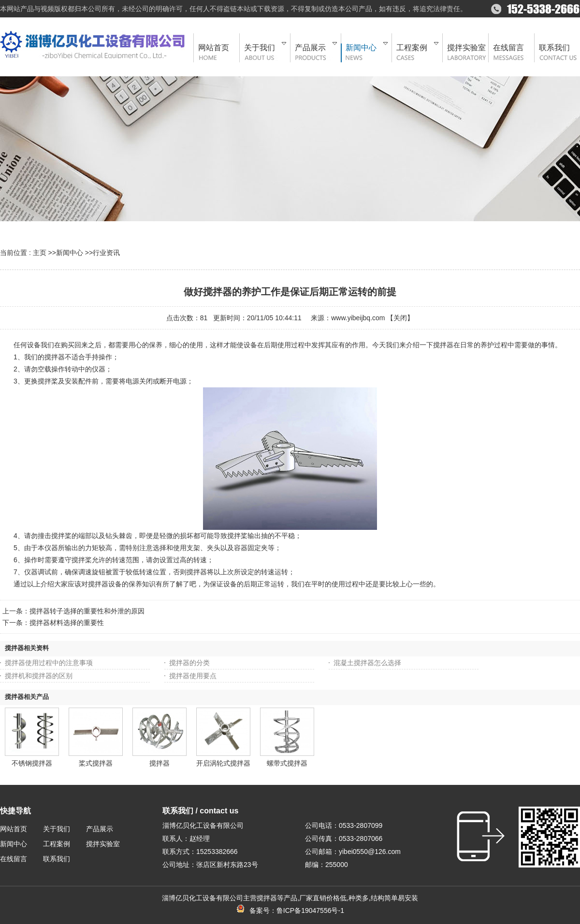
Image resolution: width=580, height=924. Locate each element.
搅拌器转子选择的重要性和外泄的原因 (87, 611)
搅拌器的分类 (189, 663)
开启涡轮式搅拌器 (223, 763)
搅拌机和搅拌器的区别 (39, 676)
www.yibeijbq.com (358, 318)
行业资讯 (106, 253)
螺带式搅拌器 (287, 763)
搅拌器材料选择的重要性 (67, 623)
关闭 (400, 318)
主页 (40, 253)
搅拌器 (159, 763)
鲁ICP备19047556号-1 (310, 910)
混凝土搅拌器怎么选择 (367, 663)
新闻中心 (70, 253)
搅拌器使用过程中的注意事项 (49, 663)
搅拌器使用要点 (193, 676)
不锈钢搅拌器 (32, 763)
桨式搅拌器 (96, 763)
